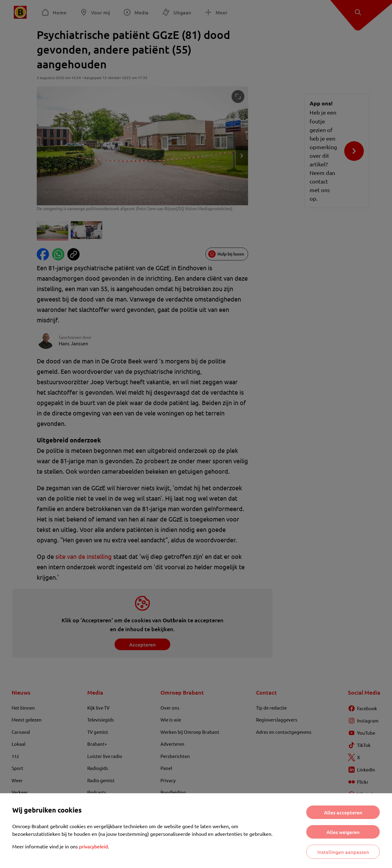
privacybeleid (93, 846)
